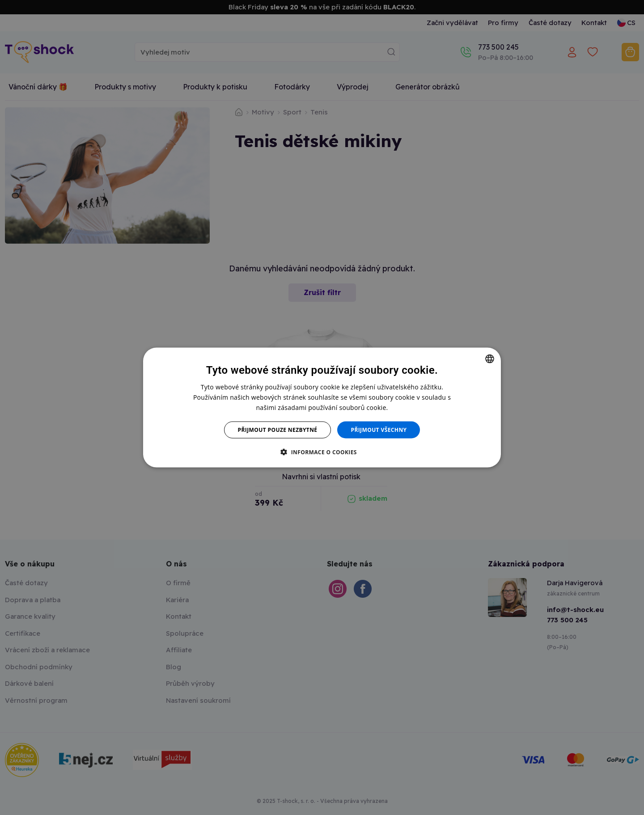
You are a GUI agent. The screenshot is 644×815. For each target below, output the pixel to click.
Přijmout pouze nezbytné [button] (278, 430)
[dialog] (322, 407)
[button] (322, 452)
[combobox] (490, 359)
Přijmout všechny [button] (379, 430)
